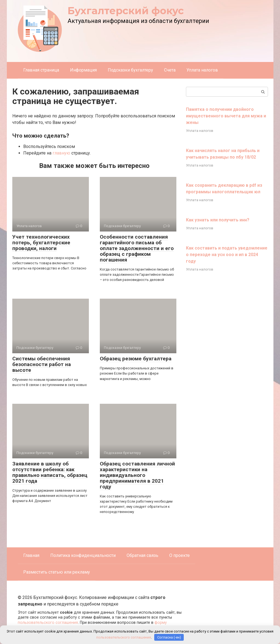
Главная (31, 555)
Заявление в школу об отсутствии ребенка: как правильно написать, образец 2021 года (50, 472)
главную (61, 153)
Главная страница (41, 70)
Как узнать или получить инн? (218, 220)
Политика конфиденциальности (83, 555)
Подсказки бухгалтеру (130, 70)
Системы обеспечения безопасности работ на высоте (42, 364)
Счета (170, 70)
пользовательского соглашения (48, 623)
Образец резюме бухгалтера (136, 359)
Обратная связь (142, 555)
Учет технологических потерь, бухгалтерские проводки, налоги (41, 243)
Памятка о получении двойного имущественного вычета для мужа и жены (226, 116)
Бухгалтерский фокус (126, 11)
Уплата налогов (202, 70)
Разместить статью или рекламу (57, 572)
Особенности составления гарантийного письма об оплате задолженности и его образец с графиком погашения (137, 248)
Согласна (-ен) (169, 637)
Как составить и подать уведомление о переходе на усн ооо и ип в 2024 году (227, 255)
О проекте (180, 555)
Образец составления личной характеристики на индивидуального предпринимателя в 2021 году (137, 475)
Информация (83, 70)
